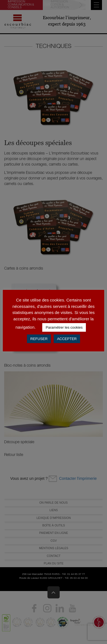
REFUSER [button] (39, 339)
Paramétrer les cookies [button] (64, 327)
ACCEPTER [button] (67, 339)
